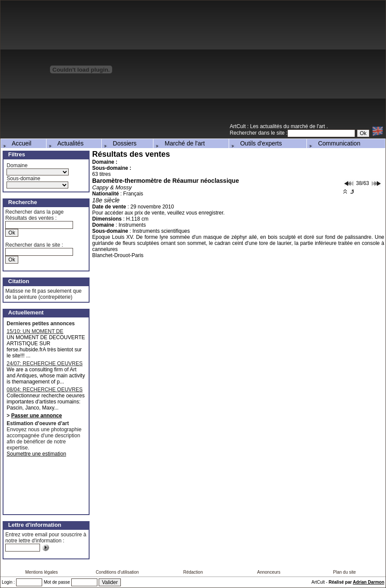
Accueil (17, 143)
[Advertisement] (305, 61)
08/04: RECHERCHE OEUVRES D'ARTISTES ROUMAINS (45, 390)
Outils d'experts (256, 143)
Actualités (66, 143)
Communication (334, 143)
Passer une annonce (37, 416)
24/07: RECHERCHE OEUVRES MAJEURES (45, 363)
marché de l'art (309, 126)
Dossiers (120, 143)
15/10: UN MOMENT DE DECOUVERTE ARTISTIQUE (41, 331)
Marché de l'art (180, 143)
